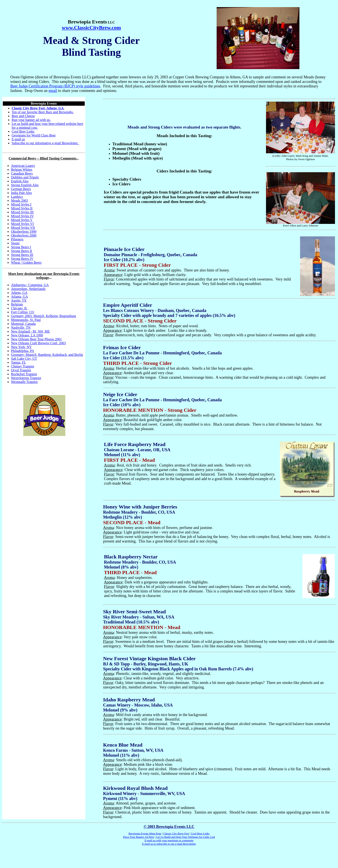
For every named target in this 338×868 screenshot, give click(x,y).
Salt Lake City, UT (24, 359)
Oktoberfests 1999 (24, 232)
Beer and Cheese (23, 116)
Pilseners (17, 239)
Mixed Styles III (22, 212)
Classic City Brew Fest (176, 833)
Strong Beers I (21, 247)
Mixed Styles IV (22, 216)
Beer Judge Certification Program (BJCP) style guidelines (55, 86)
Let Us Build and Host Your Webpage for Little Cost (185, 837)
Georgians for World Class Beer (34, 135)
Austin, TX (19, 300)
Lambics (17, 197)
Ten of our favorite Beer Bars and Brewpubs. (43, 112)
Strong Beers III (22, 255)
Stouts (15, 243)
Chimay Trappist (23, 366)
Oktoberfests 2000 (24, 235)
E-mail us (18, 139)
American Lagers (23, 166)
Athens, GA (19, 293)
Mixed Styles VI (22, 224)
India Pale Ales (21, 193)
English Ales (20, 181)
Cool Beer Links (23, 131)
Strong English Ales (25, 185)
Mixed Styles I (21, 204)
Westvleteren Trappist (26, 378)
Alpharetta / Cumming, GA (30, 285)
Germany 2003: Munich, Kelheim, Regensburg (43, 316)
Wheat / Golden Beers (26, 263)
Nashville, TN (21, 328)
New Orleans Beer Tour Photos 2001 (36, 339)
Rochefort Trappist (24, 374)
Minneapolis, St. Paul (26, 320)
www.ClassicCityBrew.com (91, 28)
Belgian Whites (22, 170)
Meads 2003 (20, 201)
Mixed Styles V (22, 220)
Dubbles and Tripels (25, 177)
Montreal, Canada (23, 324)
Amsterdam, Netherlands (28, 289)
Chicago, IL (19, 308)
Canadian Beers (22, 173)
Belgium (17, 304)
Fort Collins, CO (23, 312)
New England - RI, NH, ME (30, 331)
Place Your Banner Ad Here (139, 837)
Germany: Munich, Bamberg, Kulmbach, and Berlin (47, 355)
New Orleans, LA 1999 (27, 335)
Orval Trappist (21, 370)
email (53, 91)
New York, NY (21, 347)
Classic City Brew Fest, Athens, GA (38, 108)
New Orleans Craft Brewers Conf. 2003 (38, 343)
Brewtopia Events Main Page (145, 833)
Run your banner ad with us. (31, 120)
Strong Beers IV (22, 259)
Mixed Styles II (22, 208)
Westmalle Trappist (24, 382)
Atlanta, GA (19, 297)
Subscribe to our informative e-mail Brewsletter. (45, 143)
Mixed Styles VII (23, 228)
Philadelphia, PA (23, 351)
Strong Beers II (22, 251)
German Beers (21, 189)
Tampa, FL (18, 362)
